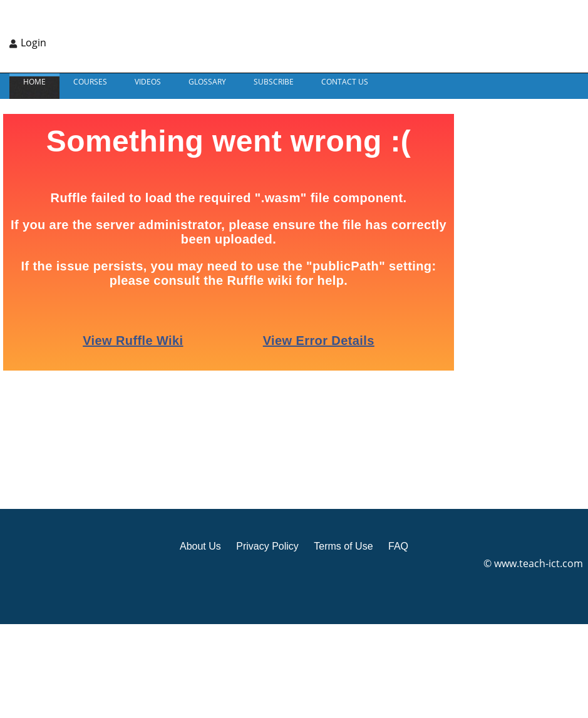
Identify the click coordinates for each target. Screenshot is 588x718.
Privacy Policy (267, 546)
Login (34, 43)
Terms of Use (343, 546)
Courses (90, 82)
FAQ (398, 546)
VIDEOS (148, 82)
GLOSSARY (207, 82)
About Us (200, 546)
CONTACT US (345, 82)
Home (34, 82)
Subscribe (274, 82)
